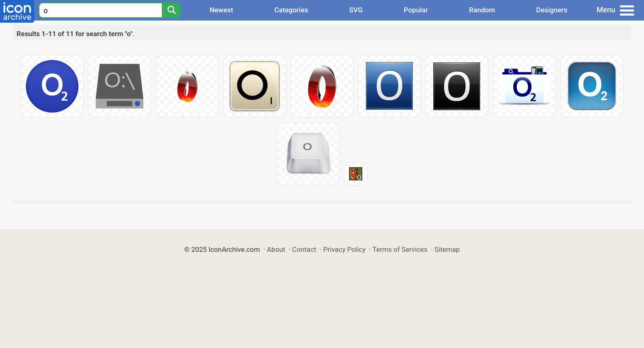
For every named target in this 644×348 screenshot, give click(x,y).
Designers (552, 10)
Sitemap (447, 249)
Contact (304, 249)
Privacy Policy (344, 249)
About (276, 249)
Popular (416, 10)
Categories (291, 10)
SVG (356, 10)
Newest (221, 10)
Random (482, 10)
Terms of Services (400, 249)
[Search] (171, 10)
